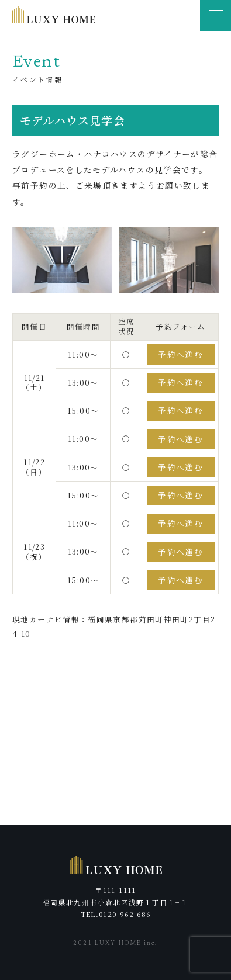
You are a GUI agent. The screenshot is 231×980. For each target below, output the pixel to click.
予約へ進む (180, 354)
